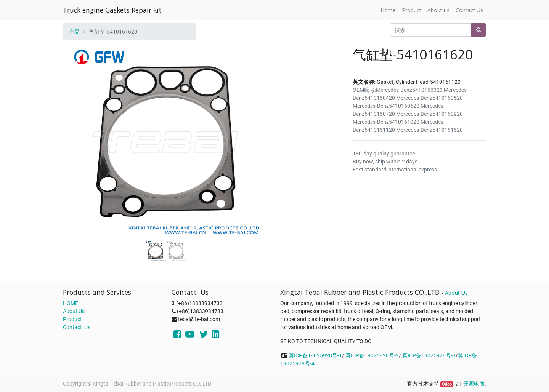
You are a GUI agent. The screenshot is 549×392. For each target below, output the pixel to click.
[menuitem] (388, 10)
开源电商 (474, 384)
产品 (74, 32)
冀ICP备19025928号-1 (315, 355)
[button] (78, 123)
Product (72, 319)
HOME (71, 303)
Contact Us (77, 327)
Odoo (447, 384)
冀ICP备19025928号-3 (429, 355)
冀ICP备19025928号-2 (372, 355)
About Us (74, 311)
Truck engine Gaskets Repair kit (112, 10)
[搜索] (479, 30)
